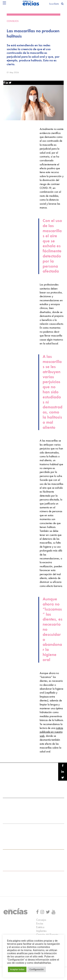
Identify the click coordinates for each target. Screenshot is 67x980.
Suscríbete (54, 4)
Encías (40, 924)
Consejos (41, 920)
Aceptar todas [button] (17, 969)
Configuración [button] (37, 969)
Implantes (41, 931)
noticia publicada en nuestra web (51, 732)
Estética (40, 927)
